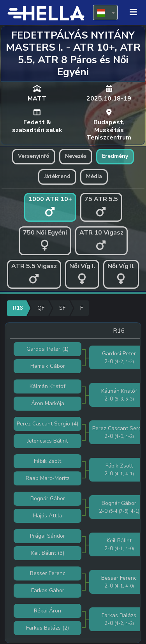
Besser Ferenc (48, 573)
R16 (18, 308)
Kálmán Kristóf (47, 386)
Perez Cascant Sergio (43, 424)
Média (94, 176)
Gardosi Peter (43, 349)
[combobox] (105, 12)
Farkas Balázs (43, 628)
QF (41, 308)
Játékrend (57, 176)
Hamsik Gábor (48, 366)
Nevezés (76, 156)
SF (62, 308)
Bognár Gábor (48, 498)
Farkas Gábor (48, 590)
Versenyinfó (34, 156)
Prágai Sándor (47, 536)
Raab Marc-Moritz (48, 478)
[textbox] (105, 13)
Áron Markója (48, 403)
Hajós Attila (48, 516)
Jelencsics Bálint (47, 441)
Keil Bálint (44, 553)
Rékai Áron (47, 611)
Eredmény (115, 156)
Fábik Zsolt (47, 461)
